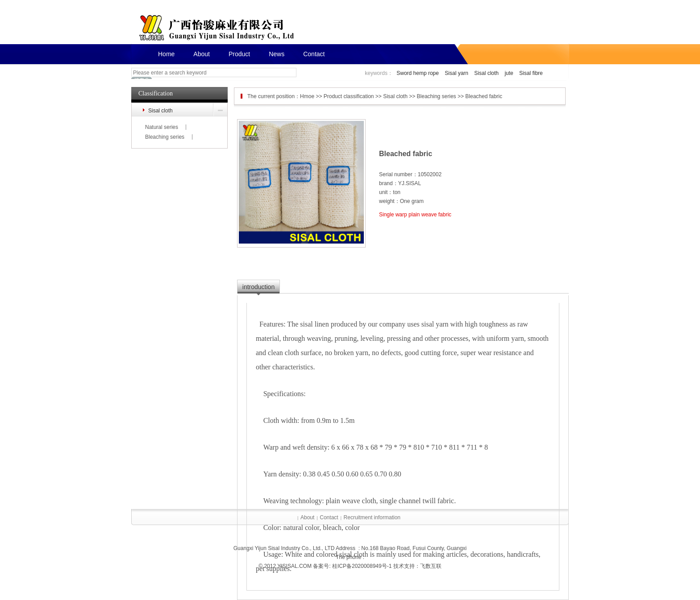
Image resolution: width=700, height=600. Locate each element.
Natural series (162, 127)
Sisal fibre (531, 73)
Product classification (349, 96)
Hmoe (307, 96)
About (202, 54)
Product (239, 54)
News (277, 54)
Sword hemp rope (418, 73)
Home (166, 54)
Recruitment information (372, 517)
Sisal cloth (486, 73)
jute (509, 73)
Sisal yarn (456, 73)
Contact (314, 54)
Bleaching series (165, 137)
